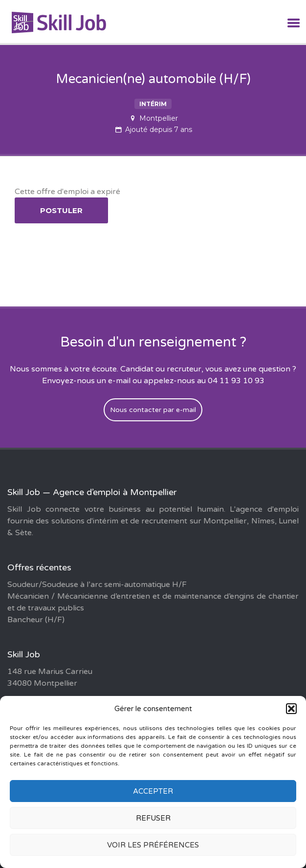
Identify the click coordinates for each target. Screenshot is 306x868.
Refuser (153, 818)
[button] (291, 709)
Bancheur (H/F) (36, 620)
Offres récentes (39, 567)
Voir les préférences (153, 845)
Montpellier (159, 118)
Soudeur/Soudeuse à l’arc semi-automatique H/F (97, 585)
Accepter (153, 791)
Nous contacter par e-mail (153, 410)
